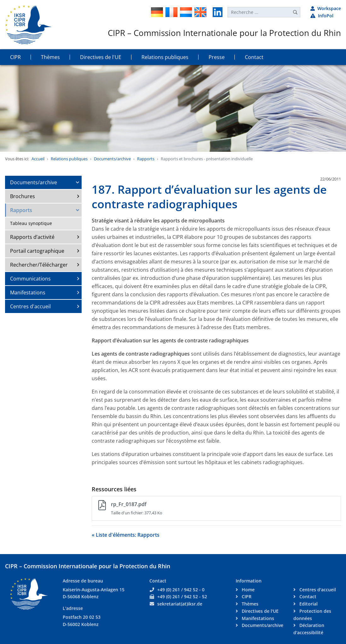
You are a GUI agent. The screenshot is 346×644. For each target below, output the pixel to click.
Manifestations (28, 292)
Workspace (326, 8)
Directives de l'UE (259, 611)
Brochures (23, 196)
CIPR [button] (15, 57)
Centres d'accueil (30, 306)
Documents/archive (112, 159)
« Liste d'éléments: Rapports (126, 535)
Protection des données (312, 615)
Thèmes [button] (50, 57)
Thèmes (249, 604)
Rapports (146, 159)
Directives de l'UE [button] (101, 57)
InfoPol (322, 16)
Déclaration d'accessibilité (309, 629)
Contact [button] (254, 57)
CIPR (246, 597)
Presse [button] (217, 57)
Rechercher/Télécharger (39, 265)
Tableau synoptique (31, 223)
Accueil (38, 159)
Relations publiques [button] (165, 57)
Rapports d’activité (32, 237)
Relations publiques (69, 159)
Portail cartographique (37, 251)
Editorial (308, 604)
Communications (30, 279)
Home (248, 590)
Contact (307, 597)
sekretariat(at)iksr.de (180, 604)
